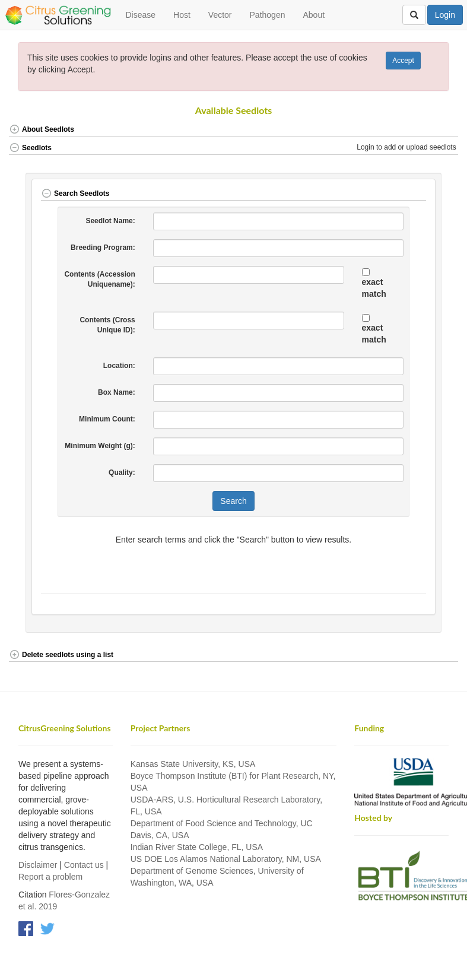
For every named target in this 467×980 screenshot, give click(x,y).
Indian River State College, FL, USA (197, 847)
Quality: (122, 472)
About (314, 15)
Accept (403, 61)
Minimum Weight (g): (100, 446)
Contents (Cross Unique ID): (107, 325)
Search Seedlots (75, 194)
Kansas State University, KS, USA (193, 764)
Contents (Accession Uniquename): (99, 279)
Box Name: (117, 392)
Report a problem (50, 877)
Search (233, 501)
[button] (436, 130)
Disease (140, 15)
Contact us (84, 865)
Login (445, 15)
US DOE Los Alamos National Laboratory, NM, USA (226, 859)
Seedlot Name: (110, 221)
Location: (119, 366)
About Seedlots (42, 129)
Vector (220, 15)
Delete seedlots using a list (61, 655)
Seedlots (30, 148)
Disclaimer (38, 865)
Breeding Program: (103, 248)
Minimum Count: (107, 419)
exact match (374, 288)
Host (182, 15)
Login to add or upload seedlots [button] (407, 147)
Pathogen (268, 15)
